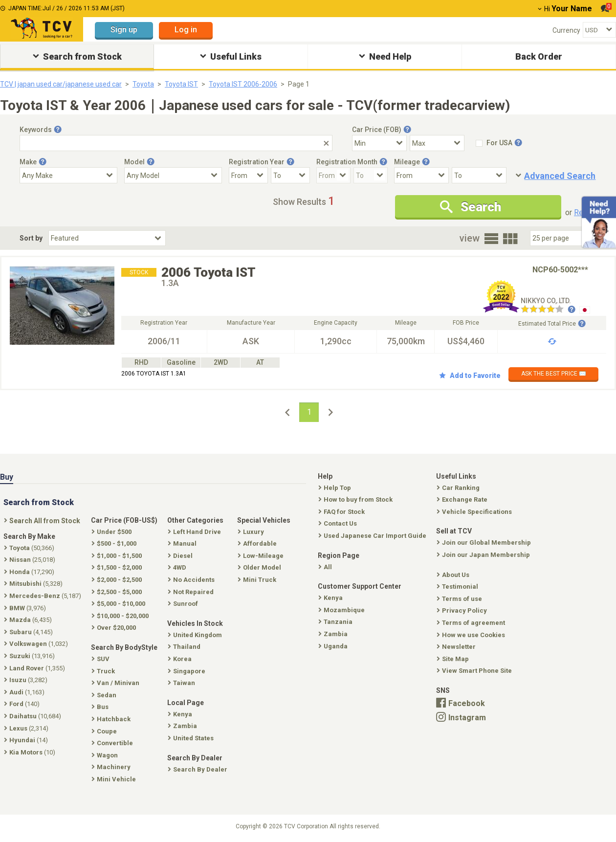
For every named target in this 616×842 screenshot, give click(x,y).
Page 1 (299, 84)
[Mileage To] (479, 175)
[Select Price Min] (379, 143)
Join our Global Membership (485, 543)
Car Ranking (459, 488)
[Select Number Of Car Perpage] (563, 238)
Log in (186, 30)
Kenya (331, 598)
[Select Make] (68, 175)
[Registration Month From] (333, 175)
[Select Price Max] (437, 143)
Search (471, 207)
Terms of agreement (472, 623)
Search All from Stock (43, 521)
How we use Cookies (472, 635)
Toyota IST (181, 84)
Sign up (124, 30)
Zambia (334, 634)
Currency (566, 30)
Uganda (334, 646)
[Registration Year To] (290, 175)
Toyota (143, 84)
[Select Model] (173, 175)
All (326, 567)
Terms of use (460, 599)
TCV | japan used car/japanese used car (61, 84)
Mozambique (342, 610)
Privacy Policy (463, 610)
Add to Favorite (470, 376)
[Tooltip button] (58, 130)
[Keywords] (176, 143)
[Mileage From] (421, 175)
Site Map (454, 659)
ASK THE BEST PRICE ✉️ (554, 374)
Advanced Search (560, 176)
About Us (454, 575)
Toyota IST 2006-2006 (243, 84)
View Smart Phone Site (475, 671)
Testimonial (458, 587)
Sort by (31, 238)
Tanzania (336, 622)
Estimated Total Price (552, 324)
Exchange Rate (463, 499)
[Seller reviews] (548, 310)
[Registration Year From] (248, 175)
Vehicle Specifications (475, 512)
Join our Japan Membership (484, 555)
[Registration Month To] (371, 175)
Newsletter (457, 647)
